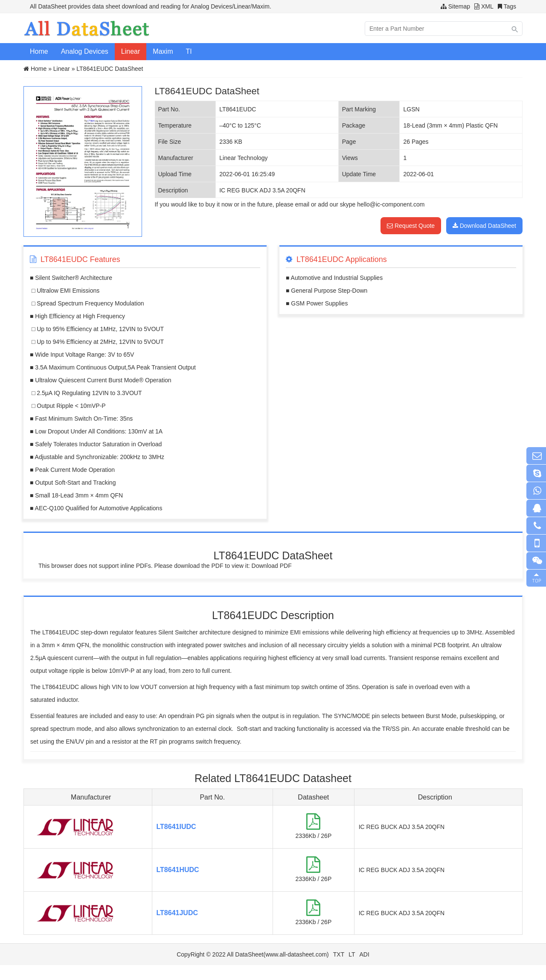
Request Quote (411, 226)
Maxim (163, 51)
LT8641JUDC (177, 913)
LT (352, 954)
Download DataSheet (484, 226)
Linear (131, 51)
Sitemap (459, 6)
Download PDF (272, 566)
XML (487, 6)
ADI (364, 954)
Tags (510, 6)
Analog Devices (85, 51)
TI (189, 51)
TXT (339, 954)
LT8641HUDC (178, 870)
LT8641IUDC (176, 827)
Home (39, 51)
